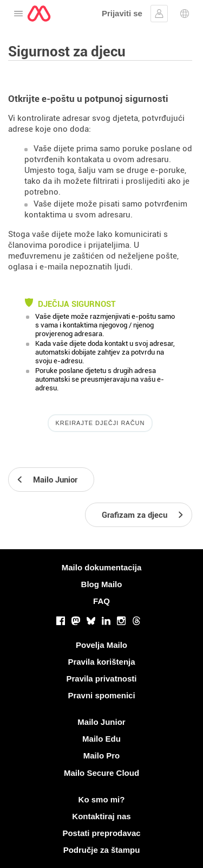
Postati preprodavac (101, 833)
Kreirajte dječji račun (100, 423)
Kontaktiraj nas (101, 816)
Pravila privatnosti (101, 679)
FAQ (101, 601)
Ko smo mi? (102, 799)
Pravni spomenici (101, 695)
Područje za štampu (102, 850)
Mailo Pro (102, 756)
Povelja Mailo (101, 645)
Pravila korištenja (101, 662)
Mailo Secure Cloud (101, 773)
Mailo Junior (101, 722)
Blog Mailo (102, 584)
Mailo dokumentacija (102, 567)
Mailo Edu (101, 739)
